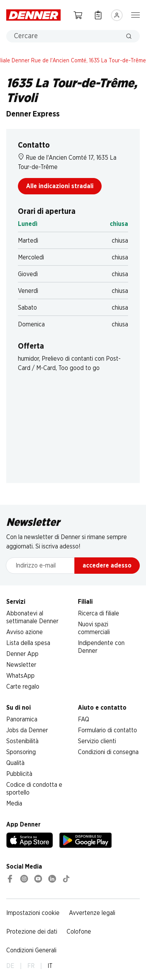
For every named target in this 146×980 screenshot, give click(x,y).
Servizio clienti (97, 741)
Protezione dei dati (32, 932)
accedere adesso (107, 566)
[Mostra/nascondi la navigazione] (135, 14)
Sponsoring (21, 752)
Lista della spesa (28, 643)
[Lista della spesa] (98, 15)
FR (31, 966)
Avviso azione (25, 632)
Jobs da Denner (27, 730)
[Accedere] (117, 15)
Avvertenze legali (92, 913)
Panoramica (22, 719)
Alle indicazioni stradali (60, 186)
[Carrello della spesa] (78, 15)
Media (14, 804)
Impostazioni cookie (33, 913)
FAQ (84, 719)
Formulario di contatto (107, 730)
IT (50, 966)
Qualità (15, 763)
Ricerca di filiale (99, 613)
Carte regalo (23, 687)
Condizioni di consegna (108, 752)
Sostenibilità (22, 741)
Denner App (22, 654)
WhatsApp (20, 676)
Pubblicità (19, 774)
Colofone (79, 932)
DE (10, 966)
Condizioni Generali (31, 950)
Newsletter (21, 665)
